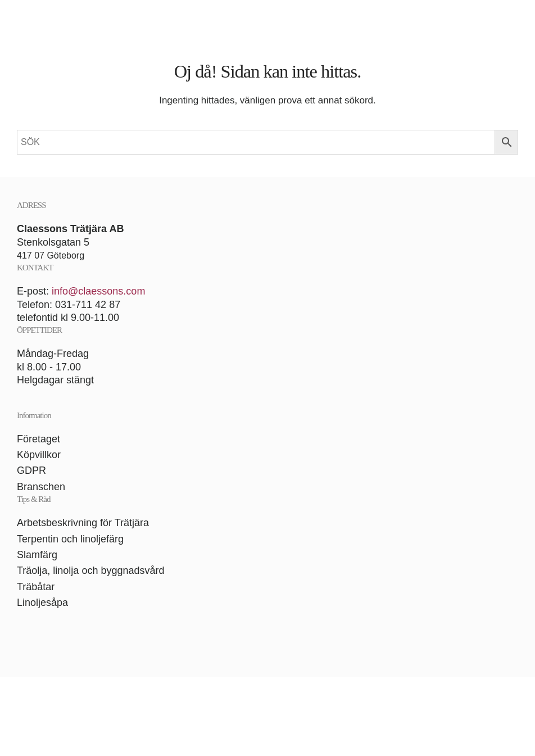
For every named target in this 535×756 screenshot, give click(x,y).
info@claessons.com (98, 291)
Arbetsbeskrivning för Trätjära (83, 523)
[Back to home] (267, 20)
